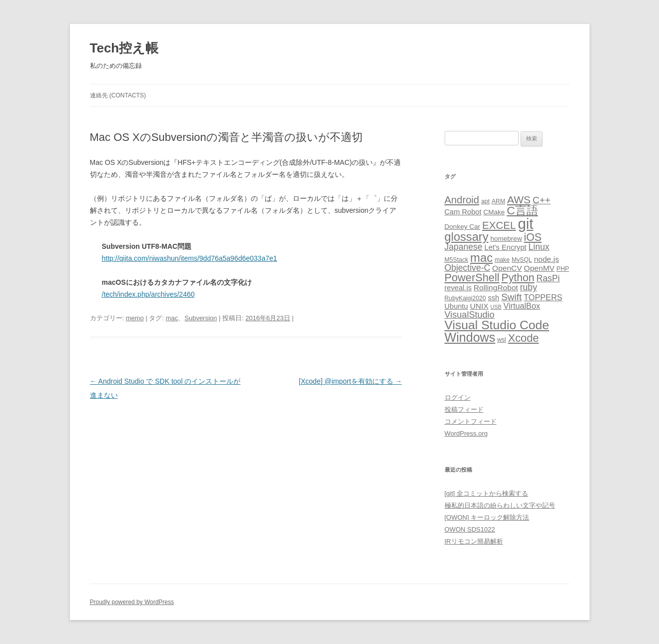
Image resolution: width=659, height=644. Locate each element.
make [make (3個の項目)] (502, 260)
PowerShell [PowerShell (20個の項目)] (472, 278)
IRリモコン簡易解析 (474, 541)
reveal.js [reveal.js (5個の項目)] (458, 288)
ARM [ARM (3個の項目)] (498, 201)
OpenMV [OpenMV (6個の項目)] (539, 268)
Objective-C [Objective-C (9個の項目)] (468, 268)
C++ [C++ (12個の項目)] (542, 200)
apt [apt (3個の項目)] (485, 201)
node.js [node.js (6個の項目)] (547, 259)
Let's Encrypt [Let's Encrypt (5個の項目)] (506, 247)
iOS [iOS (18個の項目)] (533, 237)
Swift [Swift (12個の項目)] (511, 297)
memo (135, 318)
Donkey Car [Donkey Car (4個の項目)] (463, 227)
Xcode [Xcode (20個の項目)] (524, 338)
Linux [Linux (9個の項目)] (539, 247)
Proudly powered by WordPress (132, 602)
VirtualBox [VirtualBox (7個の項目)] (522, 306)
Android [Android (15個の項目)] (462, 200)
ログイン (458, 397)
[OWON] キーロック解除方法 (487, 517)
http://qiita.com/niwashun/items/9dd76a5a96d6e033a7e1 (190, 258)
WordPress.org (466, 433)
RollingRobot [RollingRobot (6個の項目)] (496, 288)
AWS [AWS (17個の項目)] (519, 200)
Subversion (201, 318)
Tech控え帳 (124, 48)
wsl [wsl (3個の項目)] (502, 340)
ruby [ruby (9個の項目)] (529, 287)
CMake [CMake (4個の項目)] (494, 212)
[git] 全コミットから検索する (487, 493)
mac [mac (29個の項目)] (481, 258)
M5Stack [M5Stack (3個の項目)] (457, 260)
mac (172, 318)
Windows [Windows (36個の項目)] (470, 337)
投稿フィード (464, 409)
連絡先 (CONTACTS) (118, 95)
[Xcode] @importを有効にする (350, 381)
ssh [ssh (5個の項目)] (493, 298)
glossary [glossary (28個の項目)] (467, 237)
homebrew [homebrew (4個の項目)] (506, 239)
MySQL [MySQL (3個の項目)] (522, 260)
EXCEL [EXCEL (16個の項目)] (499, 225)
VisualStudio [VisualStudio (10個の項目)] (470, 315)
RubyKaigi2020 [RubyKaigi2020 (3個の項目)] (465, 298)
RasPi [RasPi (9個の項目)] (548, 278)
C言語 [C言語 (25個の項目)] (522, 210)
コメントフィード (471, 421)
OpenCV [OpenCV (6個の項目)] (507, 268)
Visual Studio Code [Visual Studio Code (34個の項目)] (497, 325)
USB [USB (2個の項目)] (496, 307)
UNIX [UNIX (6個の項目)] (479, 306)
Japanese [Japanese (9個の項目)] (464, 247)
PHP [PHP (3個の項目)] (563, 269)
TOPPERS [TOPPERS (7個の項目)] (543, 297)
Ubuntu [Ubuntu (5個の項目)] (456, 306)
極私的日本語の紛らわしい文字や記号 (500, 505)
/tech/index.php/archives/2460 (148, 294)
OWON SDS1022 (470, 529)
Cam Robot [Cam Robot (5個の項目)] (463, 212)
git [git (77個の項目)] (525, 224)
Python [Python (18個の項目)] (518, 278)
